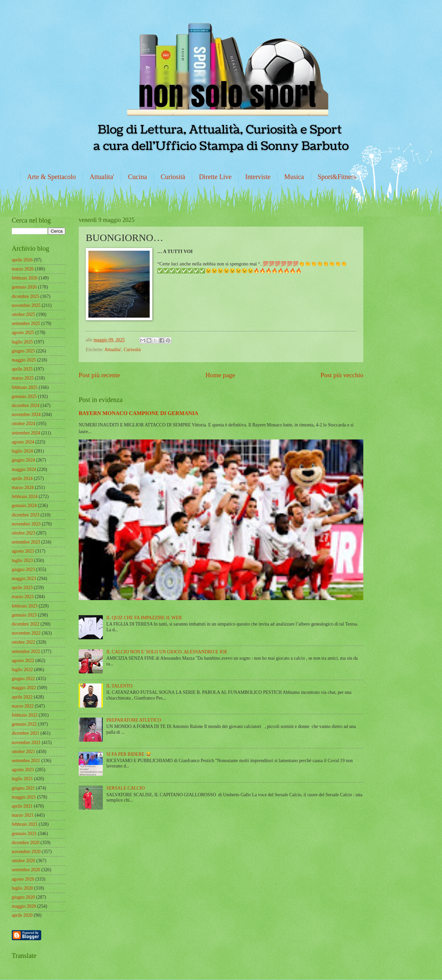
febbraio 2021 (25, 824)
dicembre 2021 (25, 733)
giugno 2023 (23, 569)
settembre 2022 (26, 651)
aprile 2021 (22, 806)
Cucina (137, 177)
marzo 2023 (23, 597)
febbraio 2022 (25, 715)
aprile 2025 (22, 369)
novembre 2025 (26, 305)
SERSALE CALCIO (126, 788)
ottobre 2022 (23, 642)
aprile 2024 (22, 478)
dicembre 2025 (25, 296)
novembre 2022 (26, 633)
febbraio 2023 (25, 606)
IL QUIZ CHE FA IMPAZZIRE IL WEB (144, 618)
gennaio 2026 (24, 287)
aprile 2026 (22, 260)
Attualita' (102, 177)
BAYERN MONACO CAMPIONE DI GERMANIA (138, 413)
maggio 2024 (24, 469)
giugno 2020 (23, 897)
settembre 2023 (26, 542)
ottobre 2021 (23, 752)
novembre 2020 (26, 852)
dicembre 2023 (25, 515)
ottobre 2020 (23, 861)
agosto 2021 (23, 770)
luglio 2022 (22, 670)
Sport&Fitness (337, 177)
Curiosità (173, 177)
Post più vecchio (342, 375)
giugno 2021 (23, 788)
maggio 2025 (24, 360)
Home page (220, 375)
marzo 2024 (23, 487)
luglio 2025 (22, 342)
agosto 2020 (23, 879)
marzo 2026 (23, 269)
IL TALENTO (120, 686)
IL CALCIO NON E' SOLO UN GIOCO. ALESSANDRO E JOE (167, 652)
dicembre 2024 (25, 405)
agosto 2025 (23, 333)
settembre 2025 (26, 323)
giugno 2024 (23, 460)
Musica (294, 177)
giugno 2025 (23, 351)
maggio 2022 (24, 688)
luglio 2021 (22, 779)
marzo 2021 (23, 815)
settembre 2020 (26, 870)
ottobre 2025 (23, 314)
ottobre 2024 (23, 424)
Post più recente (99, 375)
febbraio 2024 (25, 497)
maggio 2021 (24, 797)
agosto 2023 (23, 551)
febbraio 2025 (25, 387)
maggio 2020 (24, 906)
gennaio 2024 (24, 506)
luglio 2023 (22, 560)
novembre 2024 (26, 415)
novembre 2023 (26, 524)
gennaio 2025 (24, 396)
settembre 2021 (26, 761)
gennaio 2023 (24, 615)
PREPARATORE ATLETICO (134, 720)
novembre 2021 (26, 743)
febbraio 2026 (25, 278)
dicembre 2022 (25, 624)
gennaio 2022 (24, 724)
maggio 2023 (24, 579)
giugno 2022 (23, 679)
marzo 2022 (23, 706)
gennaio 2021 (24, 834)
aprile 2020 (22, 915)
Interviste (258, 177)
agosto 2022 (23, 661)
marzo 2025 (23, 378)
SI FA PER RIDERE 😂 (129, 754)
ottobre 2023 (23, 533)
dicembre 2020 (25, 843)
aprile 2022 (22, 697)
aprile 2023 (22, 588)
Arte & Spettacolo (52, 177)
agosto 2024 (23, 442)
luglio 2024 (22, 451)
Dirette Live (215, 177)
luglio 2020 (22, 888)
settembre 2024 (26, 433)
